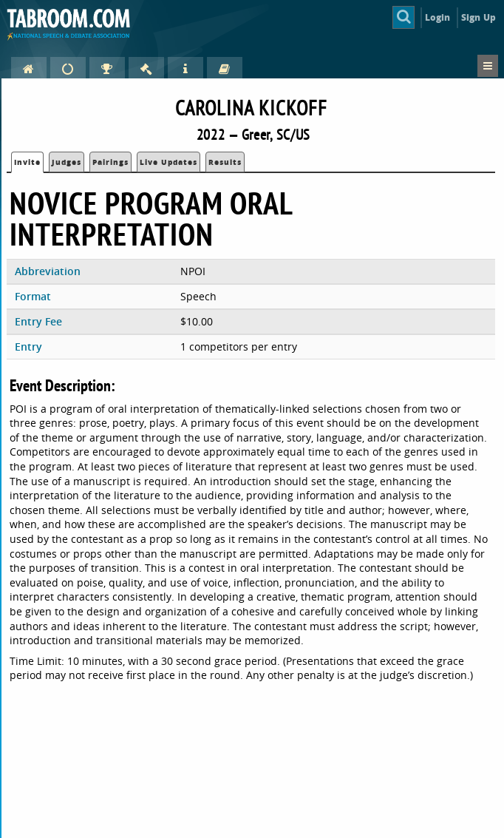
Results (225, 162)
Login (438, 17)
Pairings (110, 162)
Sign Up (479, 17)
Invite (27, 162)
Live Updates (168, 162)
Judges (67, 162)
